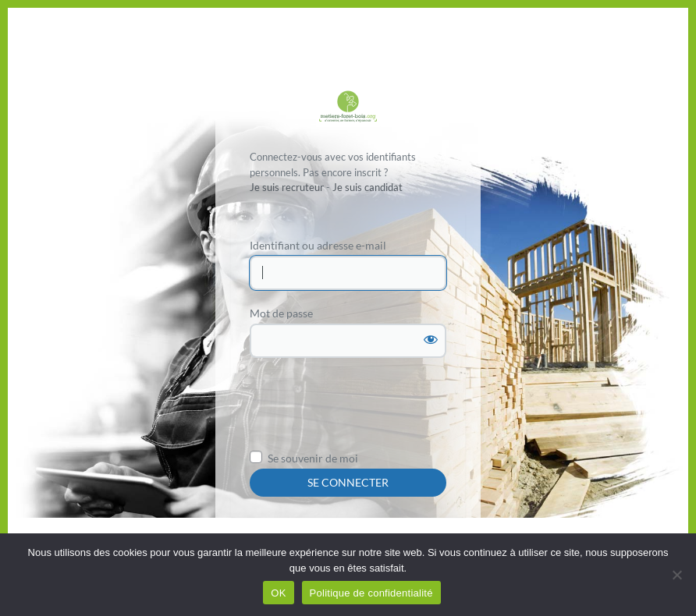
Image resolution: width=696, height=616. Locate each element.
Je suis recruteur (287, 187)
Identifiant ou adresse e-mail (318, 245)
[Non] (676, 575)
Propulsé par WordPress (348, 108)
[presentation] (368, 409)
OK (278, 593)
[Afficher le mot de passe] (431, 339)
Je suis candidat (368, 187)
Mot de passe (281, 313)
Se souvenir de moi (313, 458)
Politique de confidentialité (371, 593)
